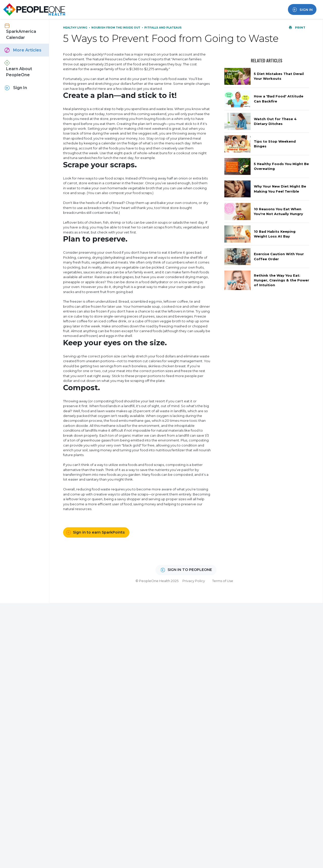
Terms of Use (223, 581)
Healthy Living (76, 28)
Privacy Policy (194, 581)
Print (297, 28)
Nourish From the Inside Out (116, 28)
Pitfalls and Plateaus (163, 28)
